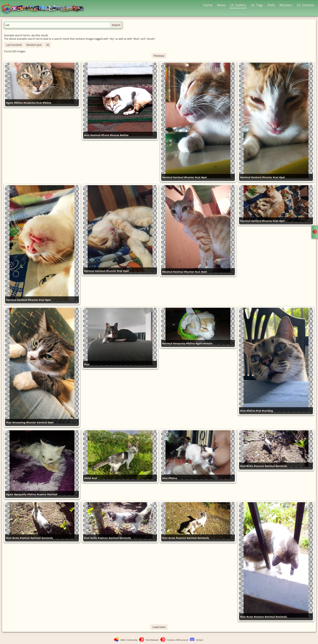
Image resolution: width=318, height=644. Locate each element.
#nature (259, 466)
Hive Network (152, 640)
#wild (88, 478)
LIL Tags (257, 5)
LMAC (44, 9)
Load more (159, 627)
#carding (267, 411)
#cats (250, 466)
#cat (39, 103)
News (221, 5)
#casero (42, 494)
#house (114, 135)
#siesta (208, 343)
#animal (95, 135)
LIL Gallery (238, 5)
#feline (47, 103)
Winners (286, 5)
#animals (281, 466)
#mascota (30, 103)
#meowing (19, 422)
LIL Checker (306, 5)
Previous (159, 56)
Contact (200, 640)
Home (208, 5)
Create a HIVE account (178, 640)
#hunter (189, 177)
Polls (271, 5)
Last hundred (14, 45)
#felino (18, 103)
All (48, 45)
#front (105, 135)
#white (124, 135)
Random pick (34, 45)
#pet (204, 177)
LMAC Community (129, 640)
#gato (10, 103)
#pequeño (20, 494)
